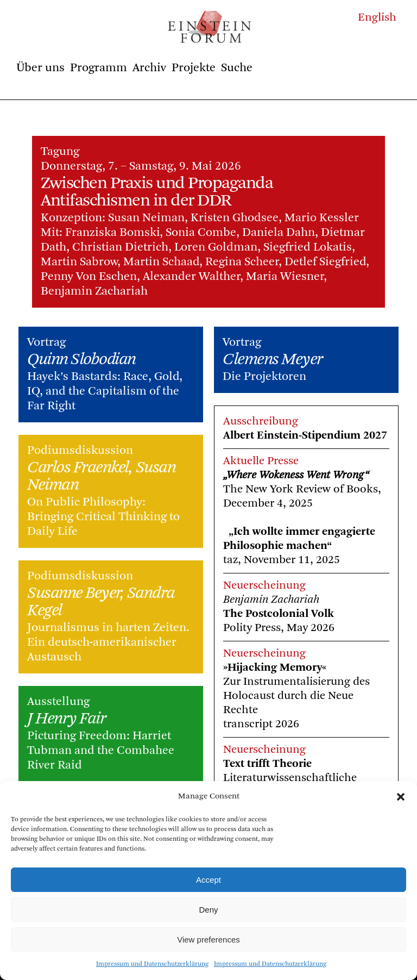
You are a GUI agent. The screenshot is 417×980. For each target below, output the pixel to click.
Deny (208, 910)
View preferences (208, 940)
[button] (401, 797)
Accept (208, 880)
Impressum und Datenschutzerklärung (152, 964)
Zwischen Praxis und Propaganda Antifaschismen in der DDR (157, 192)
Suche (237, 68)
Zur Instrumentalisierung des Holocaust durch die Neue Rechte (296, 696)
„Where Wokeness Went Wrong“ (296, 475)
